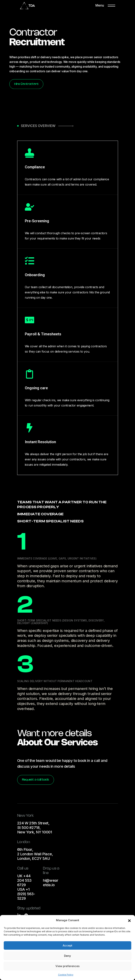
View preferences (67, 966)
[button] (129, 920)
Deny (67, 956)
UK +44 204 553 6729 (24, 880)
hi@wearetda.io (51, 883)
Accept (67, 945)
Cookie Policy (66, 975)
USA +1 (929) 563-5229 (26, 894)
